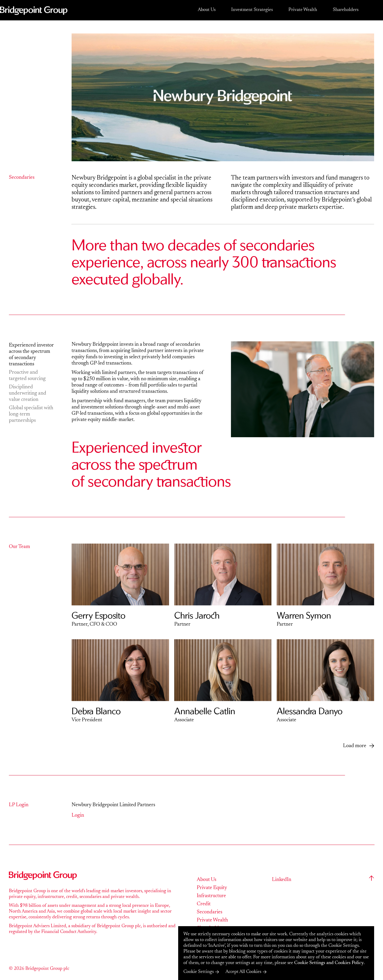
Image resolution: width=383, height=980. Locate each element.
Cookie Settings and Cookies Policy (329, 963)
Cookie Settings (199, 972)
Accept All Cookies (243, 972)
